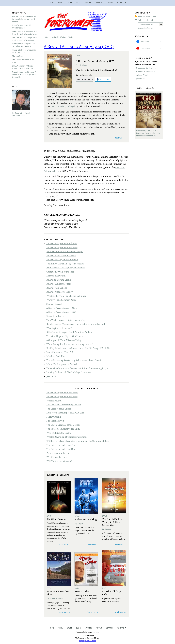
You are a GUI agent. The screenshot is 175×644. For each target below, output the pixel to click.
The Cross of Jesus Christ (59, 409)
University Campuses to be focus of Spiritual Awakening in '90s (77, 368)
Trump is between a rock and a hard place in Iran (24, 51)
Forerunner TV (147, 48)
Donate (120, 628)
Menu (61, 3)
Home (51, 3)
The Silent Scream (56, 519)
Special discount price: (84, 75)
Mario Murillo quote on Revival (62, 364)
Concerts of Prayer (55, 316)
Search (109, 3)
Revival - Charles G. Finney (60, 292)
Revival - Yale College (57, 288)
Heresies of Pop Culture (146, 72)
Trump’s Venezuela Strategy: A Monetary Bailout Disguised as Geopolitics (24, 75)
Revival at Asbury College (62, 106)
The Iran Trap (17, 56)
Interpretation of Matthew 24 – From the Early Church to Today (25, 33)
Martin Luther (82, 591)
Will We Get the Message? (59, 461)
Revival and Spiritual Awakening (62, 243)
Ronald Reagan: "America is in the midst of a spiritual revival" (76, 324)
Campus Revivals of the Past (60, 272)
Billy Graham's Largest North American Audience (70, 332)
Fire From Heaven (55, 421)
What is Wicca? (142, 75)
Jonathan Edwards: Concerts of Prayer (65, 251)
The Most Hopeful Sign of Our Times (64, 336)
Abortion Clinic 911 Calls (112, 593)
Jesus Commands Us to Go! (60, 352)
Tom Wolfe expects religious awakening (66, 320)
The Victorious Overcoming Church (64, 405)
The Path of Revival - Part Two (61, 445)
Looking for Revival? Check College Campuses (69, 372)
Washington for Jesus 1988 (59, 328)
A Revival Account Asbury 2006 (62, 308)
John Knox (140, 79)
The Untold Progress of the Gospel (63, 425)
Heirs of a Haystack (56, 276)
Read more (119, 138)
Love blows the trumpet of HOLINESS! (65, 413)
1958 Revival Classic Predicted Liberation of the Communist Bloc (77, 441)
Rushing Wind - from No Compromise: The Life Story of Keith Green (80, 348)
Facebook (145, 42)
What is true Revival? (57, 457)
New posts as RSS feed (147, 16)
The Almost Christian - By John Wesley (65, 264)
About (99, 3)
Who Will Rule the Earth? (59, 433)
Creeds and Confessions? (146, 68)
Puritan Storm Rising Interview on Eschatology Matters (24, 45)
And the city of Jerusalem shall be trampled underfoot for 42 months (24, 19)
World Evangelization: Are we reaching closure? (69, 344)
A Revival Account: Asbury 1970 (95, 61)
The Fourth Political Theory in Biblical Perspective (112, 522)
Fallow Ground (54, 417)
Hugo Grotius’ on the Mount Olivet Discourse (23, 27)
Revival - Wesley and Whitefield (62, 260)
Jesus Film (51, 376)
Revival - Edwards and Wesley (61, 256)
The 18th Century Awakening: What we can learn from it (74, 360)
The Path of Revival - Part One (61, 449)
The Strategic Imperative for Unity (63, 429)
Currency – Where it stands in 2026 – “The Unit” (23, 67)
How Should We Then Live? (58, 593)
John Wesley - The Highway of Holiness (66, 268)
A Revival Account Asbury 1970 (61, 312)
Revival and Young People (59, 280)
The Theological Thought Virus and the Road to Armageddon (24, 39)
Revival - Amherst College (59, 284)
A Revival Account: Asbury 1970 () (79, 46)
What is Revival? (54, 401)
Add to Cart (104, 79)
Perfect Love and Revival (58, 453)
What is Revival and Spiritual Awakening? (67, 437)
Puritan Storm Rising (86, 519)
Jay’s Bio (88, 3)
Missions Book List (56, 356)
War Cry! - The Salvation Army (61, 300)
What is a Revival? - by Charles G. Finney (66, 296)
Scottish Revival (54, 304)
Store (70, 3)
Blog (78, 3)
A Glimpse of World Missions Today (64, 340)
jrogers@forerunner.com (87, 641)
